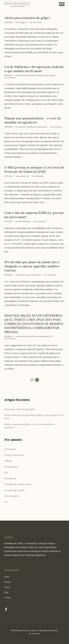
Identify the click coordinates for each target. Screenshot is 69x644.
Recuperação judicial (47, 75)
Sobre (7, 577)
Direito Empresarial (23, 75)
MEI (27, 176)
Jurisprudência (32, 275)
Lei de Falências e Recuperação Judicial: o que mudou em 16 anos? (34, 69)
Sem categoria (21, 22)
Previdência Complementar (36, 127)
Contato (8, 598)
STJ (39, 275)
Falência (35, 75)
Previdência (20, 127)
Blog (6, 592)
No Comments (36, 22)
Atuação (8, 582)
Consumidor (20, 176)
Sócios (7, 587)
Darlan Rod (36, 634)
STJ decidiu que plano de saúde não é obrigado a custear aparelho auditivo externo (32, 266)
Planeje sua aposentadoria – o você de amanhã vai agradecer (33, 120)
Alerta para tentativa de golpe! (27, 18)
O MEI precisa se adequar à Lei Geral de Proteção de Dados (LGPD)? (34, 169)
